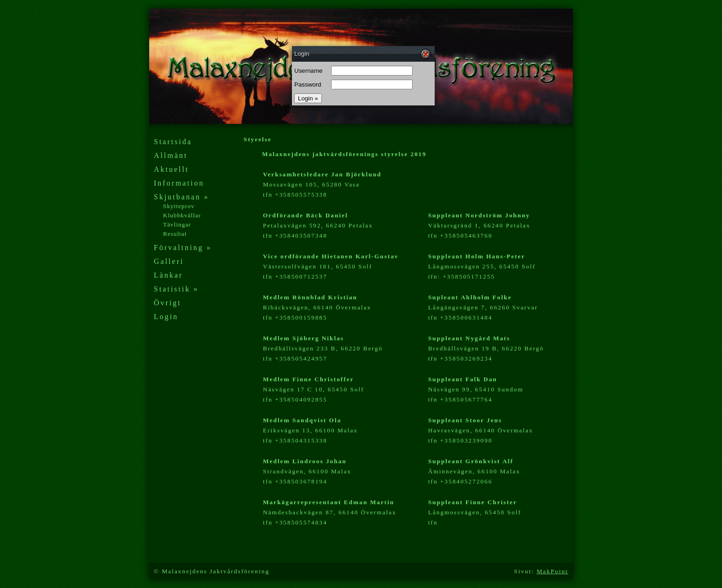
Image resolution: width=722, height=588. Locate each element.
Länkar (168, 275)
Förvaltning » (183, 247)
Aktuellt (171, 169)
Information (179, 183)
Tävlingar (177, 224)
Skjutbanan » (181, 197)
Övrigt (168, 303)
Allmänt (171, 155)
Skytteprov (179, 206)
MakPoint (552, 571)
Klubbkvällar (182, 215)
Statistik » (176, 289)
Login (166, 317)
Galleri (169, 261)
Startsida (173, 142)
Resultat (175, 234)
